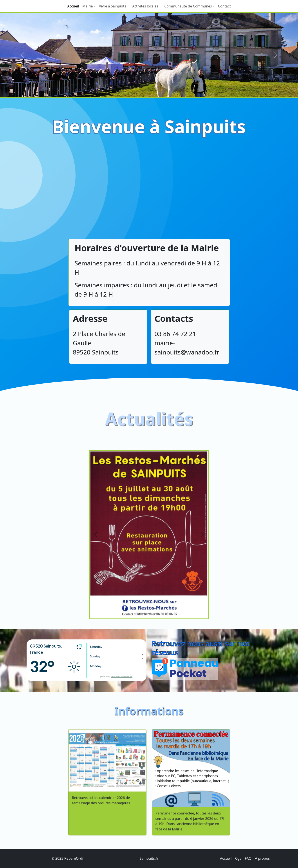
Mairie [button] (88, 6)
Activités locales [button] (145, 6)
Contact (224, 6)
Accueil (73, 6)
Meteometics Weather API (122, 677)
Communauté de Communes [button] (188, 6)
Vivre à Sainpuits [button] (113, 6)
